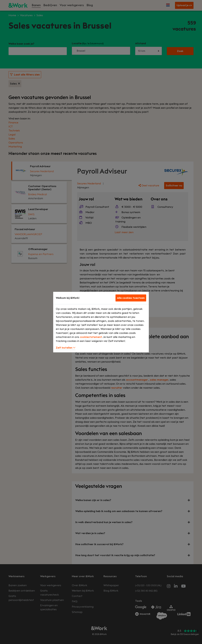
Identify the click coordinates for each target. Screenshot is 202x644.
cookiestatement (91, 337)
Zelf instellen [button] (66, 348)
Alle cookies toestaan (131, 298)
